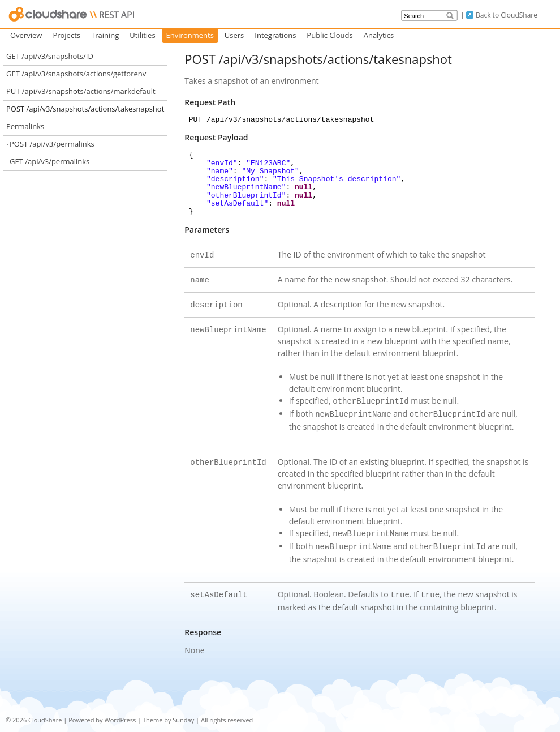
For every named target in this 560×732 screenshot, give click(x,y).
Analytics (379, 35)
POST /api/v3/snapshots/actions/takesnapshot (85, 109)
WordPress (120, 711)
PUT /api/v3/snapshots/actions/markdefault (81, 91)
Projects (66, 35)
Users (234, 35)
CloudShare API (72, 14)
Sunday (183, 711)
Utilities (142, 35)
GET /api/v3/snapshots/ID (50, 56)
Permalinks (25, 126)
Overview (26, 35)
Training (105, 35)
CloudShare (45, 711)
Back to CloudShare (507, 15)
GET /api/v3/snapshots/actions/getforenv (76, 74)
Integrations (275, 35)
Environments (190, 35)
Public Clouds (329, 35)
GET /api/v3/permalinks (49, 161)
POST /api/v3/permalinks (52, 144)
